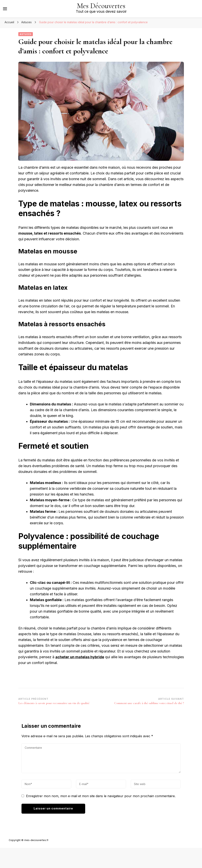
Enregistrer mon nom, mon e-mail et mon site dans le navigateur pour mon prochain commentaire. (101, 796)
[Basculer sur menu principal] (5, 9)
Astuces (26, 34)
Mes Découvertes (101, 6)
